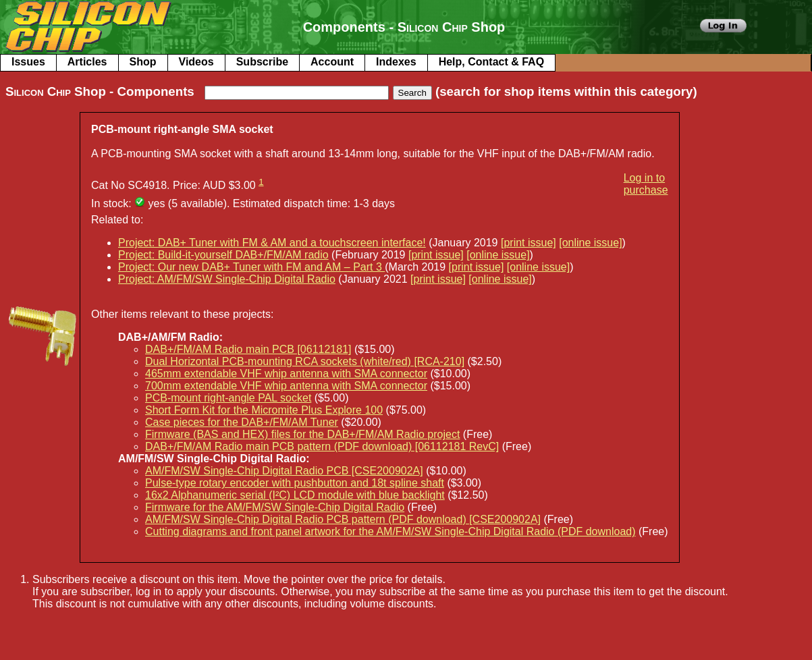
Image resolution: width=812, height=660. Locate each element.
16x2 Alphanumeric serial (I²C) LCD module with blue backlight (295, 495)
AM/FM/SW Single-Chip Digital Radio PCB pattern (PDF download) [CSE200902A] (343, 519)
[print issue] (529, 243)
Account (332, 62)
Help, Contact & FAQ (491, 62)
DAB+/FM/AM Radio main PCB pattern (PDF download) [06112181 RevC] (322, 446)
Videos (196, 62)
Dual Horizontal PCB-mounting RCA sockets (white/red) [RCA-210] (305, 361)
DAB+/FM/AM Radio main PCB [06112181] (248, 349)
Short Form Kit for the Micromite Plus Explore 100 (264, 410)
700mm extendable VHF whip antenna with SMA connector (286, 386)
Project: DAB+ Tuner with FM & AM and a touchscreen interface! (272, 243)
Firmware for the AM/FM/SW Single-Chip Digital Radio (275, 507)
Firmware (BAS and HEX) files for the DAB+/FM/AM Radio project (302, 434)
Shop (143, 62)
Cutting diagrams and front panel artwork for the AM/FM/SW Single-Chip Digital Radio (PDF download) (390, 531)
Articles (87, 62)
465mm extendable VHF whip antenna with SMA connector (286, 374)
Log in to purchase (646, 184)
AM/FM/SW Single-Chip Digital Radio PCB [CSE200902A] (284, 471)
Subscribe (262, 62)
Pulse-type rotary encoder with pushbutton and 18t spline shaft (295, 483)
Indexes (396, 62)
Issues (28, 62)
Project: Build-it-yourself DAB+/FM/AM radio (223, 255)
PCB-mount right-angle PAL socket (228, 398)
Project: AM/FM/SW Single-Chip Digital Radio (227, 279)
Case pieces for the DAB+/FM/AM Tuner (242, 422)
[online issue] (590, 243)
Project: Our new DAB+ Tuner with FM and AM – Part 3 (251, 267)
